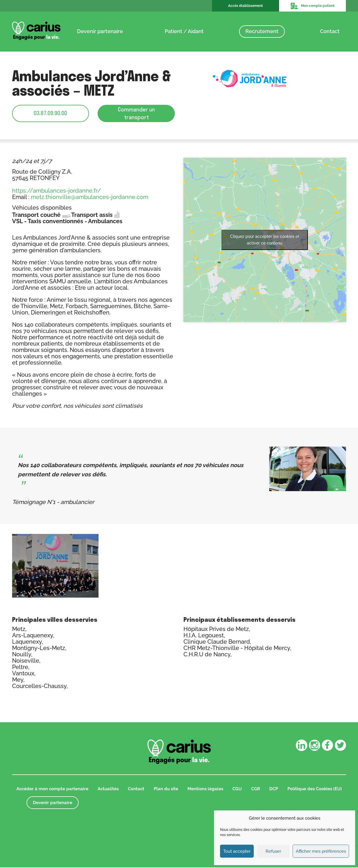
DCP (274, 789)
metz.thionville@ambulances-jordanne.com (90, 197)
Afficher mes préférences (321, 851)
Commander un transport (137, 113)
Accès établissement (246, 6)
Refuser (273, 851)
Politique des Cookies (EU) (315, 789)
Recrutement (262, 31)
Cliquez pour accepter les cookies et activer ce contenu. (265, 240)
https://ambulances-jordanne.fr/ (57, 191)
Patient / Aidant (184, 31)
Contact (330, 31)
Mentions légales (205, 789)
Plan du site (166, 789)
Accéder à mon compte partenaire (52, 789)
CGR (256, 789)
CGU (237, 789)
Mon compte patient (312, 6)
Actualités (108, 789)
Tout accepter (237, 851)
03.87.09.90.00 (50, 113)
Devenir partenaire (100, 31)
